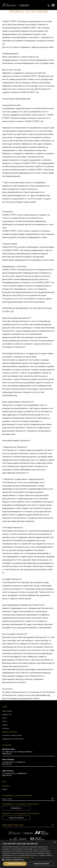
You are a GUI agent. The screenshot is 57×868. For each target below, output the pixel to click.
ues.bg (42, 370)
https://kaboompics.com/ (34, 192)
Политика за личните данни (12, 735)
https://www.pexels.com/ (40, 186)
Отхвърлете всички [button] (41, 864)
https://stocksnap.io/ (29, 189)
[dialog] (28, 854)
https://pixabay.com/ (21, 186)
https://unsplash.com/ (11, 189)
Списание (6, 728)
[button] (28, 860)
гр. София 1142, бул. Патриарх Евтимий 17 (17, 752)
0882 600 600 (7, 754)
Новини (5, 725)
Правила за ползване (10, 732)
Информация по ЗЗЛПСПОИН (13, 739)
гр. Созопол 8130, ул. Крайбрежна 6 (15, 773)
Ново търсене (7, 711)
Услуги (4, 721)
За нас (4, 718)
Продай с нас (7, 715)
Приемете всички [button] (15, 864)
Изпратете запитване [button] (16, 818)
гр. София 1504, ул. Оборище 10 (14, 762)
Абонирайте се (16, 808)
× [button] (55, 842)
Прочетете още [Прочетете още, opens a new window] (28, 858)
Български (6, 786)
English (5, 789)
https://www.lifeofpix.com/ (13, 192)
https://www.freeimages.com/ (14, 195)
